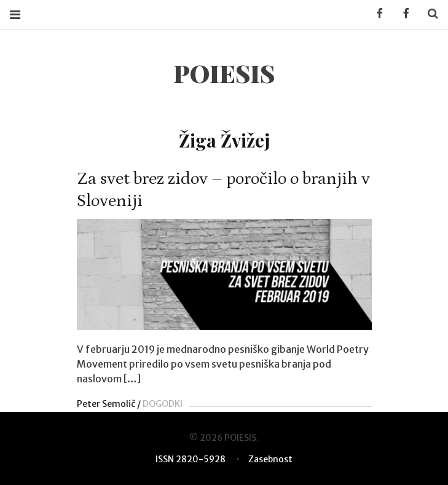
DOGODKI (163, 404)
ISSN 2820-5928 (191, 459)
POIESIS (224, 73)
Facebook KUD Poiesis (375, 14)
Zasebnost (270, 459)
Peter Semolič (106, 404)
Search (428, 14)
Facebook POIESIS (402, 14)
